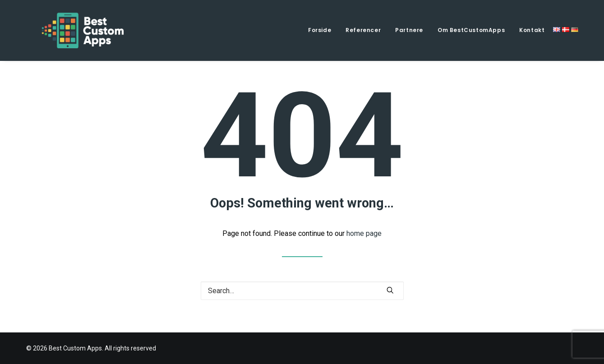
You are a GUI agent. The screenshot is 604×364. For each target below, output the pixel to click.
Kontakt (532, 30)
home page (364, 233)
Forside (320, 30)
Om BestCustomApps (471, 30)
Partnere (409, 30)
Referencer (363, 30)
